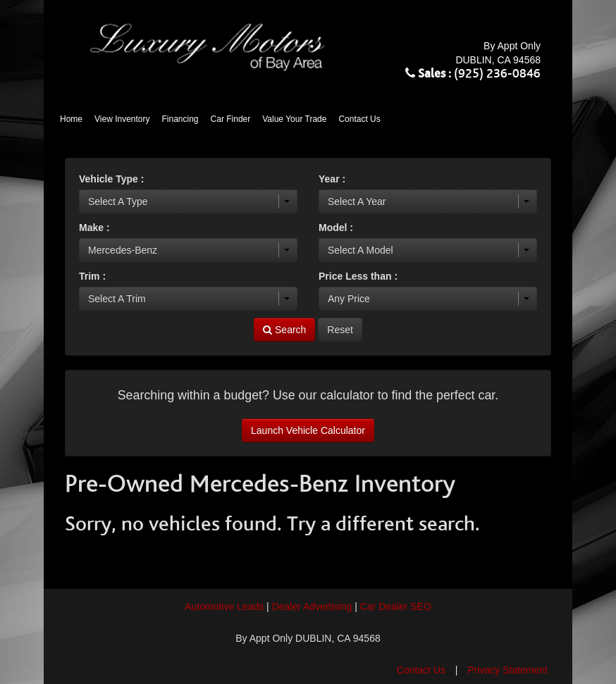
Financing (180, 119)
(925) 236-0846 (497, 74)
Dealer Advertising (312, 607)
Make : (94, 228)
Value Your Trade (294, 119)
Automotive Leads (224, 607)
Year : (332, 179)
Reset (340, 330)
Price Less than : (358, 276)
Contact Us (359, 119)
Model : (336, 228)
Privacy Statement (507, 670)
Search (284, 330)
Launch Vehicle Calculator (308, 430)
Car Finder (231, 119)
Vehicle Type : (111, 179)
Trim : (92, 276)
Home (71, 119)
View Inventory (122, 119)
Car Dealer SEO (396, 607)
